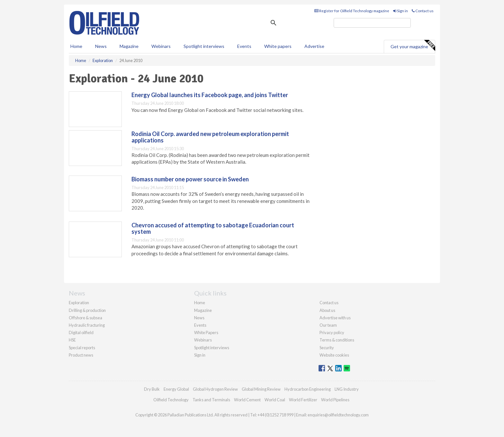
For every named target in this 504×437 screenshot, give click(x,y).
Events (244, 46)
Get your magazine (413, 46)
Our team (328, 325)
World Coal (275, 400)
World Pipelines (335, 400)
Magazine (129, 46)
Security (327, 348)
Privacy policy (332, 332)
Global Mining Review (261, 389)
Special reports (82, 348)
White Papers (206, 332)
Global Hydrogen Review (215, 389)
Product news (81, 355)
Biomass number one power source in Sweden (190, 179)
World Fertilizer (303, 400)
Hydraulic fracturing (87, 325)
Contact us (423, 11)
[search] (372, 23)
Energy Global (176, 389)
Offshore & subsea (85, 318)
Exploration (79, 303)
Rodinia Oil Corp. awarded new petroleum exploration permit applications (210, 137)
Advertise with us (335, 318)
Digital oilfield (81, 332)
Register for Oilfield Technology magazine (352, 11)
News (199, 318)
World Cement (247, 400)
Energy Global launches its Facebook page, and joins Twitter (210, 95)
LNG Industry (347, 389)
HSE (72, 340)
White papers (278, 46)
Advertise (314, 46)
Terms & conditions (337, 340)
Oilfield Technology (171, 400)
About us (327, 310)
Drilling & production (87, 310)
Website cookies (334, 355)
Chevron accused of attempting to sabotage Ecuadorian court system (213, 228)
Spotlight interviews (204, 46)
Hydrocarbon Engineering (308, 389)
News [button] (101, 46)
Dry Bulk (152, 389)
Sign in (401, 11)
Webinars (161, 46)
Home (76, 46)
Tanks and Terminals (211, 400)
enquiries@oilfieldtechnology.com (338, 415)
